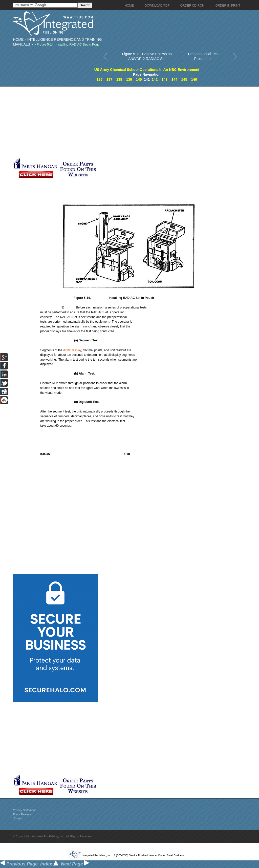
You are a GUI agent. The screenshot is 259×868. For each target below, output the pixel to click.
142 (155, 79)
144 (174, 79)
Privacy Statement (24, 810)
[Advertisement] (120, 122)
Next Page (75, 864)
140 (139, 79)
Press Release (22, 814)
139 (129, 79)
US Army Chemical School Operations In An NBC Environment (147, 70)
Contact (18, 818)
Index (49, 864)
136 (100, 79)
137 (109, 79)
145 (184, 79)
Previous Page (19, 864)
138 (119, 79)
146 (194, 79)
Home (18, 39)
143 (165, 79)
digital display (72, 350)
